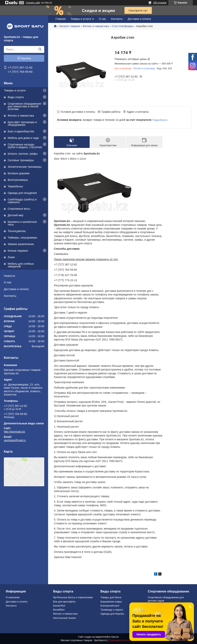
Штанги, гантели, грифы (23, 154)
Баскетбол (59, 606)
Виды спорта (16, 97)
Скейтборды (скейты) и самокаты (22, 201)
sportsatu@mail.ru (15, 440)
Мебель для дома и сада (23, 138)
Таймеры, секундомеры (23, 238)
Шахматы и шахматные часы (22, 223)
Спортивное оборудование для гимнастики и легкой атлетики (24, 106)
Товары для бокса (111, 597)
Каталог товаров (70, 26)
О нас (8, 282)
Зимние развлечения (21, 244)
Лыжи (11, 257)
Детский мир (15, 215)
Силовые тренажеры (21, 160)
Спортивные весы (19, 209)
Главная (61, 19)
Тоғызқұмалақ (17, 231)
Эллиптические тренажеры (25, 167)
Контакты (10, 296)
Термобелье (15, 186)
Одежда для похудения (22, 193)
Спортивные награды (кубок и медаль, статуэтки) (25, 146)
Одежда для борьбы (112, 614)
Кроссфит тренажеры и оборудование (22, 123)
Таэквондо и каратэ (112, 610)
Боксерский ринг (110, 606)
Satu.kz (115, 637)
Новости (9, 276)
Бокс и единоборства (21, 131)
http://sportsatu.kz (15, 432)
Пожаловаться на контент (122, 640)
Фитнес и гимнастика (21, 116)
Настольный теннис (65, 618)
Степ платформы (123, 26)
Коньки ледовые (18, 251)
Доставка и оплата (16, 289)
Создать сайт (33, 3)
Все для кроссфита (64, 602)
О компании (13, 597)
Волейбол (59, 610)
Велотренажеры (18, 180)
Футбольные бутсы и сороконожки (73, 597)
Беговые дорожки (19, 173)
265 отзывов (160, 3)
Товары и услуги (15, 90)
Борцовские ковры (111, 602)
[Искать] (40, 49)
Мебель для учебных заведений (21, 265)
